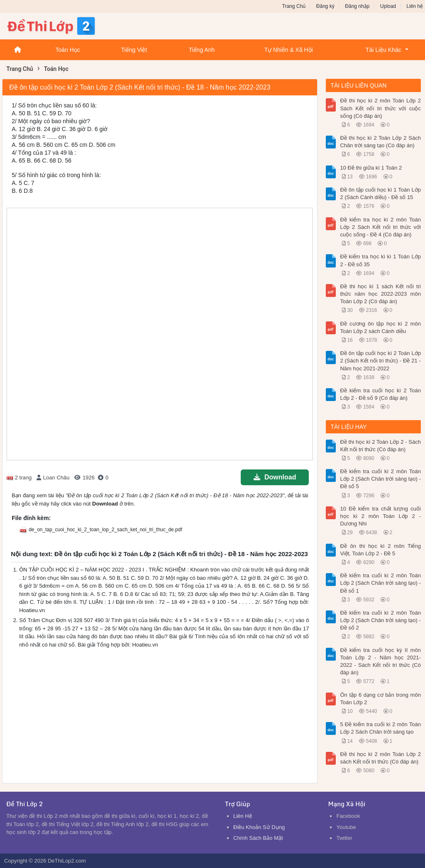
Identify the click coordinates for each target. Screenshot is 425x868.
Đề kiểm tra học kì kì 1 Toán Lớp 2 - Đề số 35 (380, 260)
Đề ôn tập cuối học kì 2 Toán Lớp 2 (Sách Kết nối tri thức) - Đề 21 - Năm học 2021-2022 (380, 361)
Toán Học (67, 50)
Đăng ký (325, 6)
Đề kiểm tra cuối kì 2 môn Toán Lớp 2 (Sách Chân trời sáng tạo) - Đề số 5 (380, 479)
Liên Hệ (243, 816)
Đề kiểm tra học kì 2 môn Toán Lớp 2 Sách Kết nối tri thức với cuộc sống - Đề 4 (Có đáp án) (380, 227)
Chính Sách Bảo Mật (258, 838)
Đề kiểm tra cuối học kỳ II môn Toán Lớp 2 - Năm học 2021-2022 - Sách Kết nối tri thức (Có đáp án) (380, 661)
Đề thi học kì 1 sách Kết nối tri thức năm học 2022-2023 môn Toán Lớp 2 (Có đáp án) (380, 294)
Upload (388, 6)
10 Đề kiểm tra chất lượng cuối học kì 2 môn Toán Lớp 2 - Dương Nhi (380, 516)
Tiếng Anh (202, 50)
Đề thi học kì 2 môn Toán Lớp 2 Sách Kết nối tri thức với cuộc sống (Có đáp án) (380, 108)
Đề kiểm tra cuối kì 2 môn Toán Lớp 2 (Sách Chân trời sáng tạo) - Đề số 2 (380, 620)
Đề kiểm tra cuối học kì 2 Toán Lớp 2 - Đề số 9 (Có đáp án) (380, 394)
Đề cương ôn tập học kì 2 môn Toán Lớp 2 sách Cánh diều (380, 327)
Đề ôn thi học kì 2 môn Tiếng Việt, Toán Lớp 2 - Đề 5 (380, 550)
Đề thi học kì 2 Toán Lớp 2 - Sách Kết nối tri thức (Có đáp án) (380, 446)
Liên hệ (415, 6)
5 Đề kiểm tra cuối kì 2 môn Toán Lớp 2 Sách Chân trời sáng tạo (380, 728)
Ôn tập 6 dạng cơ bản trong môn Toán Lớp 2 (380, 699)
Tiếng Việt (134, 50)
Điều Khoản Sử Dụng (259, 827)
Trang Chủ (294, 6)
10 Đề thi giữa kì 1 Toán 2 (371, 168)
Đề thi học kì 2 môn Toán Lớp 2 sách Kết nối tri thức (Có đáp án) (380, 758)
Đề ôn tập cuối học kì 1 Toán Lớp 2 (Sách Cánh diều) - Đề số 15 (380, 193)
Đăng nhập (357, 6)
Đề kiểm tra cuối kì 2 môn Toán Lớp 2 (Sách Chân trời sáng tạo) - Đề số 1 (380, 583)
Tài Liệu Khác (383, 50)
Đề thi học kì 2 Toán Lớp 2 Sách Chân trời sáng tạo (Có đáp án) (380, 142)
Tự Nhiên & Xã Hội (288, 50)
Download (275, 477)
